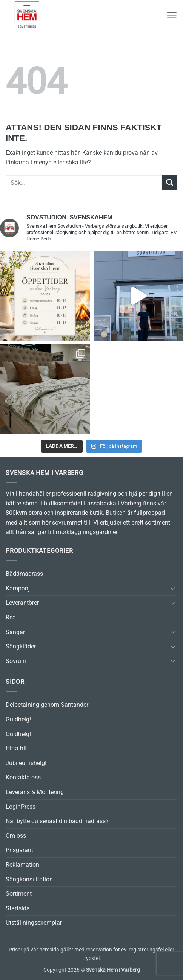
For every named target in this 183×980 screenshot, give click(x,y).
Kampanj (18, 588)
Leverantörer (22, 603)
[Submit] (170, 182)
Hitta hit (16, 748)
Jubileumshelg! (26, 763)
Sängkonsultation (29, 879)
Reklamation (22, 865)
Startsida (18, 908)
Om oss (16, 836)
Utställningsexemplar (34, 923)
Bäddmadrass (24, 574)
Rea (11, 617)
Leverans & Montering (35, 792)
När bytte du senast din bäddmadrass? (57, 821)
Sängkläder (21, 646)
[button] (172, 15)
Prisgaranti (20, 850)
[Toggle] (173, 588)
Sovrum (16, 661)
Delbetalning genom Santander (47, 705)
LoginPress (21, 807)
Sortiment (19, 894)
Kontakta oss (23, 777)
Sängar (15, 632)
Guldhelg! (18, 719)
